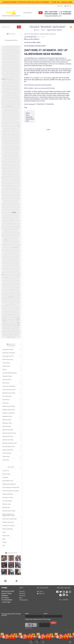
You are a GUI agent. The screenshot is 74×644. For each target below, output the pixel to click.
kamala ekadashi (15, 145)
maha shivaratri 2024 (12, 181)
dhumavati (8, 90)
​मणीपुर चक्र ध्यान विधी (11, 338)
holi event (11, 127)
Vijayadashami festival (7, 306)
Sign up (68, 6)
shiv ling (17, 267)
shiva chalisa (7, 268)
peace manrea (16, 219)
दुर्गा (8, 321)
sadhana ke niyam (8, 243)
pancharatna (12, 216)
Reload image (28, 628)
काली (3, 318)
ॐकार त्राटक (17, 336)
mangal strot (16, 188)
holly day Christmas (11, 128)
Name (27, 614)
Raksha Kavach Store (12, 406)
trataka (3, 297)
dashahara (13, 84)
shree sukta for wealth (14, 277)
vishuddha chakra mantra (14, 309)
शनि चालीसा (15, 333)
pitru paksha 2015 (7, 225)
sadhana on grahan (11, 245)
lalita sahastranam (13, 178)
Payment (22, 593)
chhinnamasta (15, 81)
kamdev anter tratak (7, 146)
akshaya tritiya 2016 (13, 55)
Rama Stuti (11, 232)
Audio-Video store (8, 359)
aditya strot (16, 49)
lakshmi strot (5, 178)
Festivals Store (12, 380)
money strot (14, 199)
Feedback (5, 477)
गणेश (10, 318)
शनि (12, 333)
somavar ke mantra (15, 283)
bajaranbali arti (16, 67)
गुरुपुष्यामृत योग (13, 319)
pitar (3, 220)
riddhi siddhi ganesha (14, 234)
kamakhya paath (7, 143)
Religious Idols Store (12, 413)
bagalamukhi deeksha (14, 66)
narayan (9, 203)
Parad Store (12, 400)
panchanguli (6, 216)
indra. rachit (10, 131)
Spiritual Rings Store (12, 446)
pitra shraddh (17, 224)
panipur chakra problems (13, 217)
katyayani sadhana (15, 154)
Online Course (7, 504)
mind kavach (8, 199)
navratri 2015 (6, 209)
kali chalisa (11, 136)
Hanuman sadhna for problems (11, 121)
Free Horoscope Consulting (11, 491)
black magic (6, 75)
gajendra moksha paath (13, 96)
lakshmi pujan (6, 176)
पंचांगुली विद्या (17, 321)
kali (16, 134)
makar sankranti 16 (8, 188)
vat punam (17, 298)
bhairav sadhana (9, 72)
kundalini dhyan (7, 166)
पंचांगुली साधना (6, 323)
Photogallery (24, 600)
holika (15, 127)
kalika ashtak (12, 141)
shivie (19, 273)
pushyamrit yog (16, 228)
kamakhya (9, 142)
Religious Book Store (12, 410)
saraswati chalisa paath (12, 253)
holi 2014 (6, 127)
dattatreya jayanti (11, 87)
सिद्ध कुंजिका (10, 336)
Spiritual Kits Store (12, 440)
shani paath (16, 265)
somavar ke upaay (15, 285)
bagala (17, 64)
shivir (3, 274)
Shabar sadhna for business (13, 262)
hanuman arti (7, 114)
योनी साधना (16, 329)
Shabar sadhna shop (8, 264)
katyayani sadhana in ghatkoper (11, 155)
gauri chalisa (12, 104)
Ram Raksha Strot (12, 231)
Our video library (7, 501)
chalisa (4, 79)
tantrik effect (13, 295)
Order (4, 532)
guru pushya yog (12, 111)
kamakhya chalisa (16, 142)
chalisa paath (9, 79)
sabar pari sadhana (13, 238)
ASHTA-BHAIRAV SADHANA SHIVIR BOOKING (38, 85)
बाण (13, 327)
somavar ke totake (6, 285)
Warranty (22, 596)
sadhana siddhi (16, 246)
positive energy (5, 227)
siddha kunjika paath (11, 282)
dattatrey (7, 85)
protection (18, 227)
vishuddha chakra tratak (8, 310)
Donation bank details (9, 511)
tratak (18, 295)
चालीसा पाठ (5, 321)
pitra (12, 220)
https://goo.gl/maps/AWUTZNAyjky (44, 88)
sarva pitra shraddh (7, 256)
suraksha (6, 289)
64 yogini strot (9, 48)
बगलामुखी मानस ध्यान (11, 326)
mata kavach (16, 196)
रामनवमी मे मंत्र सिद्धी (10, 330)
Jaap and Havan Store (12, 390)
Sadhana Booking (8, 494)
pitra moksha (7, 222)
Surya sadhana (12, 289)
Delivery (22, 591)
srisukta (8, 288)
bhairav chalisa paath (11, 70)
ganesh (14, 97)
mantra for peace (6, 193)
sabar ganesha (9, 237)
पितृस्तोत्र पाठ (8, 324)
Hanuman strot (9, 124)
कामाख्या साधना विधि (16, 316)
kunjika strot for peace (14, 169)
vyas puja (14, 312)
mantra (11, 191)
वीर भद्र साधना (8, 333)
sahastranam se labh (7, 249)
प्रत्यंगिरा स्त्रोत (13, 324)
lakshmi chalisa (11, 170)
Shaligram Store (7, 423)
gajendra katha (10, 94)
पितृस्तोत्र (3, 324)
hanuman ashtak (14, 114)
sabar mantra (16, 237)
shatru (13, 267)
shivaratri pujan (13, 273)
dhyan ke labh (5, 91)
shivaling (16, 270)
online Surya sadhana (7, 213)
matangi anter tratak (7, 197)
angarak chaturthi (7, 58)
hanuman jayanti (10, 116)
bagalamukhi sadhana (7, 67)
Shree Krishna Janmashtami (13, 276)
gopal (16, 104)
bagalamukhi (5, 66)
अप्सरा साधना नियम (16, 313)
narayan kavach (15, 203)
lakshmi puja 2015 (9, 173)
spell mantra (5, 286)
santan (14, 249)
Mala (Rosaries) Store (12, 393)
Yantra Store (12, 457)
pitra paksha (13, 222)
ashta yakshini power (15, 63)
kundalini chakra (16, 164)
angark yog (14, 58)
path (11, 219)
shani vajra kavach (7, 267)
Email (46, 614)
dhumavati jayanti (15, 90)
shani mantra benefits (8, 265)
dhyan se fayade (13, 91)
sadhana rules (9, 246)
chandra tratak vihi (7, 81)
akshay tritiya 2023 (14, 52)
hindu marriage (16, 125)
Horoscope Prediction (9, 386)
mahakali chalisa (11, 184)
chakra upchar (15, 77)
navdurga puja (12, 208)
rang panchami (6, 234)
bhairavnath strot (6, 73)
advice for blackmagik (7, 51)
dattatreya (12, 85)
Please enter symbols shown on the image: (38, 619)
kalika (8, 141)
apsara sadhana (11, 60)
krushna (10, 161)
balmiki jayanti (6, 69)
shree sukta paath (7, 279)
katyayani (16, 152)
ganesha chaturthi (7, 101)
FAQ (4, 546)
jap (19, 133)
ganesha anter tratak (7, 100)
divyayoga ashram (10, 93)
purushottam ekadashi (7, 228)
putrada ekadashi (8, 230)
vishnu (14, 307)
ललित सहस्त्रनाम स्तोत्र (14, 332)
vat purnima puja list (13, 300)
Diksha (12, 370)
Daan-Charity (12, 366)
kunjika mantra (17, 167)
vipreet (11, 307)
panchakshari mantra (13, 214)
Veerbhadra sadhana (14, 303)
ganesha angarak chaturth (13, 99)
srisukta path (13, 288)
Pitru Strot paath (15, 225)
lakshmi (5, 170)
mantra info (13, 193)
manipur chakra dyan (15, 190)
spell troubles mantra (13, 286)
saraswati (9, 252)
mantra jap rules (8, 194)
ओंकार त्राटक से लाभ (15, 315)
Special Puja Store (12, 430)
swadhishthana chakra (14, 292)
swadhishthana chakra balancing (9, 294)
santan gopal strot (16, 251)
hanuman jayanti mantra (14, 118)
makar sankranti (15, 187)
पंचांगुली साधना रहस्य (13, 323)
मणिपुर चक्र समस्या (10, 329)
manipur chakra (6, 190)
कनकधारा (4, 316)
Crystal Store (6, 363)
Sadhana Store (12, 420)
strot (17, 288)
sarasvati (5, 252)
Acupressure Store (12, 349)
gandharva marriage (7, 97)
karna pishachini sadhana (12, 149)
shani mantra (16, 264)
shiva (3, 268)
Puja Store (12, 403)
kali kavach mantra (10, 138)
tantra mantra (7, 295)
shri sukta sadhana (13, 280)
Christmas (16, 82)
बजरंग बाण (10, 327)
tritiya (7, 297)
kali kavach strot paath (9, 139)
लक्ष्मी (9, 332)
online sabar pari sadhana (13, 211)
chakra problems (7, 77)
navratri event (13, 209)
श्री (13, 335)
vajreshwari (11, 297)
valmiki (13, 298)
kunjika (11, 167)
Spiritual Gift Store (12, 436)
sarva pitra (16, 255)
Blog (4, 539)
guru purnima (9, 106)
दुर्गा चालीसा (12, 321)
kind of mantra (14, 158)
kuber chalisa (9, 163)
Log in (60, 6)
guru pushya (9, 109)
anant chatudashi (15, 57)
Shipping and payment (9, 484)
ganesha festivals (15, 101)
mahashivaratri (9, 185)
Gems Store (12, 383)
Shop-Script (6, 536)
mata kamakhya (9, 196)
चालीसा (18, 319)
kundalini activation (7, 164)
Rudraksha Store (12, 416)
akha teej (15, 51)
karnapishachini (6, 151)
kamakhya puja (15, 143)
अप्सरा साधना (9, 313)
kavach (12, 157)
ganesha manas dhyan (7, 103)
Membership (6, 507)
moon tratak (9, 200)
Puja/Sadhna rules (8, 481)
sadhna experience (8, 522)
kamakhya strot (7, 145)
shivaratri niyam (5, 273)
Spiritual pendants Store (10, 443)
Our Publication (7, 396)
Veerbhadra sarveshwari (11, 304)
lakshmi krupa (12, 172)
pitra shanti (11, 224)
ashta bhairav (13, 61)
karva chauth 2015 (15, 151)
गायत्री (8, 319)
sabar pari (6, 238)
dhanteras (9, 88)
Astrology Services (12, 356)
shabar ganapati (15, 256)
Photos (5, 542)
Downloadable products (9, 373)
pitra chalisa (16, 220)
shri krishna (14, 279)
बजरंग (6, 327)
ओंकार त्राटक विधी (7, 315)
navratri (18, 208)
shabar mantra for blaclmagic (9, 258)
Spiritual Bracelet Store (12, 433)
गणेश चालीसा (14, 318)
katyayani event (6, 154)
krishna (12, 160)
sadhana (5, 240)
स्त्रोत (13, 336)
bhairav (4, 70)
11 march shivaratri (8, 46)
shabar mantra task (11, 261)
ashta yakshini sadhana (9, 64)
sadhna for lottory (7, 247)
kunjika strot (5, 169)
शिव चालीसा (10, 335)
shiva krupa (6, 270)
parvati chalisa (6, 219)
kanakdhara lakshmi (9, 148)
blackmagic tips (13, 75)
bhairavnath (16, 72)
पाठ (18, 323)
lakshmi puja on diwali (13, 175)
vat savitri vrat (6, 303)
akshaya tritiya (12, 54)
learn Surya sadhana (11, 179)
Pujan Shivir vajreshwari (9, 519)
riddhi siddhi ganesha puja (8, 235)
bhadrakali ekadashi (14, 69)
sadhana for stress (15, 242)
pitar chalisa (8, 220)
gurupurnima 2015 (15, 112)
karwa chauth (7, 152)
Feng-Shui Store (7, 376)
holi (3, 127)
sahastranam (15, 247)
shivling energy (8, 274)
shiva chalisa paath (16, 268)
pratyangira (12, 227)
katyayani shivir (6, 157)
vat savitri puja (16, 301)
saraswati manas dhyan (8, 255)
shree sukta (5, 277)
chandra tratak (17, 79)
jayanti (4, 134)
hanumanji (10, 125)
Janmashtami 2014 (13, 133)
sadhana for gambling (13, 240)
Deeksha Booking (8, 529)
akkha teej (7, 52)
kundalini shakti (5, 167)
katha (12, 152)
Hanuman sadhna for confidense (11, 119)
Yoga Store (12, 460)
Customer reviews (8, 497)
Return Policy (6, 474)
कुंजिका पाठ (7, 318)
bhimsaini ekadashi (15, 73)
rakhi (13, 230)
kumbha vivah (16, 163)
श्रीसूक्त (15, 335)
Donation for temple (8, 526)
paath (14, 212)
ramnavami (17, 232)
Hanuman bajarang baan (8, 115)
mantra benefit (17, 191)
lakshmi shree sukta (14, 176)
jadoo (14, 131)
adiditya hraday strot (8, 49)
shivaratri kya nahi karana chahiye (11, 271)
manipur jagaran (5, 191)
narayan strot (5, 205)
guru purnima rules (9, 108)
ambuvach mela (7, 57)
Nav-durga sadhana (13, 205)
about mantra (16, 48)
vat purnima (5, 300)
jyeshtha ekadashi (11, 134)
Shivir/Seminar (7, 426)
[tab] (6, 581)
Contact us (6, 471)
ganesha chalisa (16, 100)
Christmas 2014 (6, 84)
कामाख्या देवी (9, 316)
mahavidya (8, 187)
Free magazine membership (11, 487)
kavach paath (7, 158)
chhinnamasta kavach (8, 82)
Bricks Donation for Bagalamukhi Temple (9, 515)
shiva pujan (11, 270)
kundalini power (15, 166)
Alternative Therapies (9, 353)
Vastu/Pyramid (7, 453)
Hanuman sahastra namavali (8, 122)
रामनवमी (4, 330)
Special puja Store (12, 450)
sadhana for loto (6, 242)
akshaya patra (5, 54)
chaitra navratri (15, 76)
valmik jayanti (8, 298)
